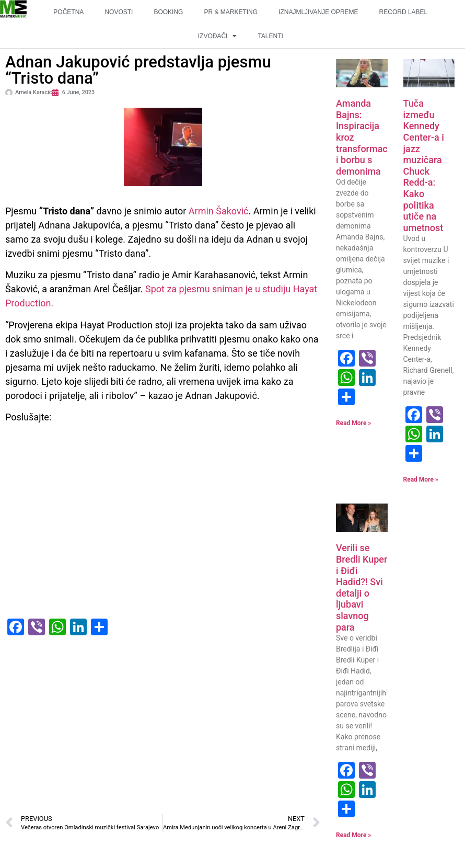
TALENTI (270, 36)
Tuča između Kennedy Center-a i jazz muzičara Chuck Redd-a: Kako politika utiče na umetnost (424, 165)
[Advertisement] (163, 730)
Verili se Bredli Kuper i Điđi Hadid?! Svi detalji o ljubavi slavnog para (362, 587)
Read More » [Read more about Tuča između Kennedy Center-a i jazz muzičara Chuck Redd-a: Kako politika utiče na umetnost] (421, 479)
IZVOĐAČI (218, 36)
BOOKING (168, 12)
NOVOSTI (119, 12)
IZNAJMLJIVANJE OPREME (318, 12)
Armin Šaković (219, 211)
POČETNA (68, 12)
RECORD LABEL (404, 12)
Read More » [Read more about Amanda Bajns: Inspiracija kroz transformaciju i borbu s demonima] (353, 423)
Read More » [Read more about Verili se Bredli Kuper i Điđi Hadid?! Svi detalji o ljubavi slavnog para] (353, 835)
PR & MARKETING (231, 12)
